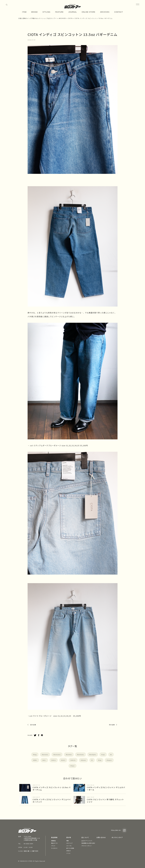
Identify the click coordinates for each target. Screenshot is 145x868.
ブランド (53, 846)
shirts (73, 760)
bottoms (81, 755)
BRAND (35, 12)
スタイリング (69, 843)
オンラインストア (117, 837)
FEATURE (59, 12)
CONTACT (119, 12)
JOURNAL (73, 12)
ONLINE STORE (89, 12)
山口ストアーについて (87, 841)
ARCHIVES (105, 12)
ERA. (36, 760)
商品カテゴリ (54, 843)
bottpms (93, 755)
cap (103, 755)
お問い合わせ (101, 837)
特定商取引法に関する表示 (88, 843)
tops (73, 766)
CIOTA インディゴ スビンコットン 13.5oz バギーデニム (52, 789)
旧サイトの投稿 (70, 848)
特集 (67, 841)
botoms (45, 755)
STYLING (46, 12)
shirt (64, 760)
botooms (57, 755)
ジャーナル (69, 846)
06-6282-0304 (28, 844)
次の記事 (112, 725)
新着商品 (53, 841)
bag (35, 755)
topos (110, 760)
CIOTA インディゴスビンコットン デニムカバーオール (106, 789)
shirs (54, 760)
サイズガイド (54, 848)
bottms (69, 755)
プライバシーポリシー (87, 846)
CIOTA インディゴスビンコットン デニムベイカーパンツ (52, 801)
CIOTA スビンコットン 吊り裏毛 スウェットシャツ (105, 801)
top (100, 760)
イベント (68, 853)
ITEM (24, 12)
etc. (45, 760)
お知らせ (69, 851)
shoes (84, 760)
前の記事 (33, 725)
